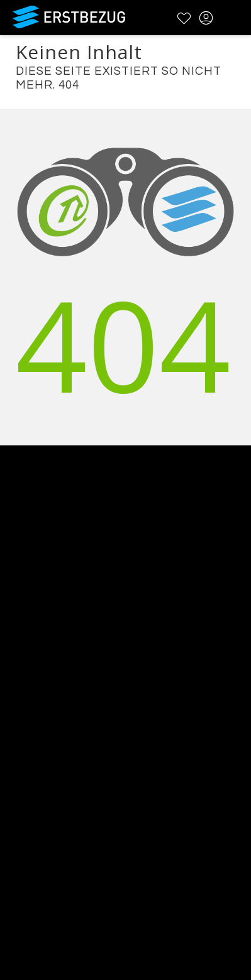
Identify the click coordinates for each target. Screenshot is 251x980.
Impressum (29, 799)
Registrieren (30, 880)
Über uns (23, 621)
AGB (11, 767)
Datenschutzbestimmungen (69, 783)
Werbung (23, 654)
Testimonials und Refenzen (67, 670)
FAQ (10, 750)
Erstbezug (69, 17)
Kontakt (19, 637)
